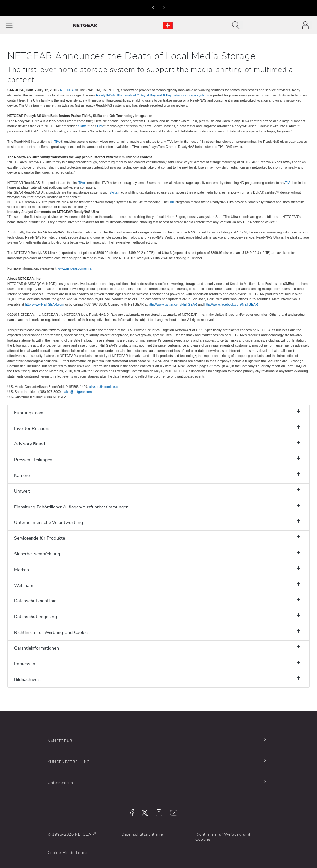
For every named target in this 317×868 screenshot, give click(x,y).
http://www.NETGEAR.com (45, 304)
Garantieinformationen (36, 648)
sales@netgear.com (77, 392)
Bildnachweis (27, 679)
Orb (100, 126)
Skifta (83, 126)
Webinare (24, 585)
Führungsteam (29, 413)
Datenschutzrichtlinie (35, 601)
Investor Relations (32, 429)
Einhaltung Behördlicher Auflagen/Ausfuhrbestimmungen (71, 507)
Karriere (22, 475)
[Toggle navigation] (237, 25)
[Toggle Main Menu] (9, 25)
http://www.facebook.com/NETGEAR (231, 304)
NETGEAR (68, 90)
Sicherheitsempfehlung (37, 554)
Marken (22, 570)
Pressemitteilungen (33, 460)
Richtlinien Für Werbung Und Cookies (52, 632)
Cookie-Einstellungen (68, 853)
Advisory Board (30, 444)
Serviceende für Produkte (40, 538)
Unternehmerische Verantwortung (49, 522)
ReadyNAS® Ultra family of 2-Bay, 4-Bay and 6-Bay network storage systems (153, 95)
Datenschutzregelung (36, 617)
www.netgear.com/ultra (75, 268)
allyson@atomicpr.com (106, 387)
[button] (153, 7)
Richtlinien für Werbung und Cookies (223, 837)
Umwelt (22, 491)
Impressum (25, 664)
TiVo (58, 142)
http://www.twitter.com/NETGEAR (173, 304)
